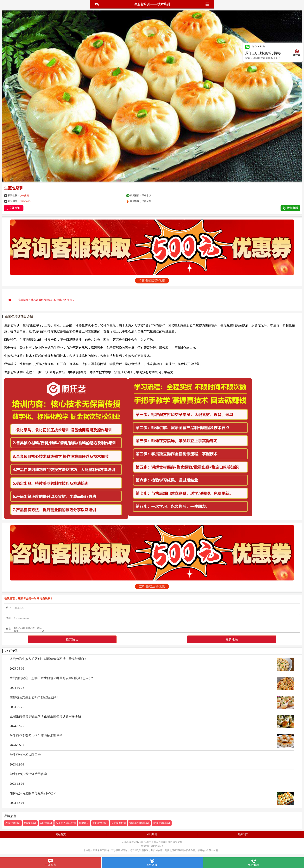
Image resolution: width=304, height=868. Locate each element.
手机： (10, 618)
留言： (10, 629)
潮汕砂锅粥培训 (162, 823)
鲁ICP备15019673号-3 (152, 846)
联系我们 (243, 834)
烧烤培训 (84, 823)
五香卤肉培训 (118, 823)
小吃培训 (152, 834)
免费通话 (232, 639)
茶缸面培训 (46, 823)
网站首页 (61, 834)
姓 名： (10, 607)
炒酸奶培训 (30, 823)
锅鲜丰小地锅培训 (139, 823)
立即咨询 (14, 208)
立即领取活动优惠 (152, 281)
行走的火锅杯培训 (66, 823)
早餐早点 (146, 195)
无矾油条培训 (100, 823)
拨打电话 (290, 208)
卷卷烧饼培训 (13, 823)
